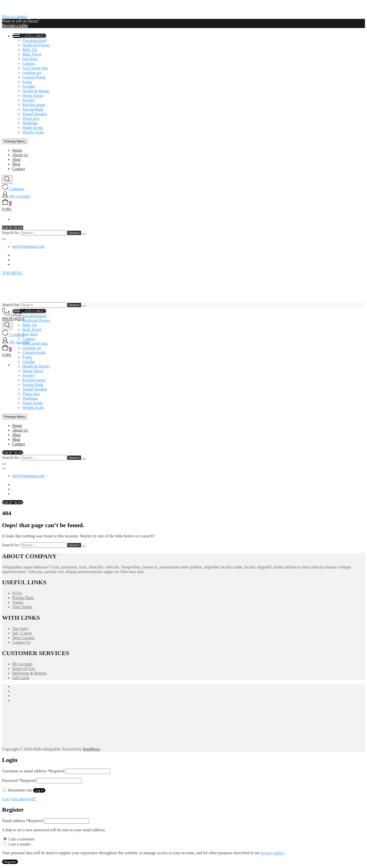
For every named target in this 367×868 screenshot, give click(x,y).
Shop (16, 159)
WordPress (91, 749)
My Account (22, 664)
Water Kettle (33, 128)
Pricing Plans (23, 598)
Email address (23, 821)
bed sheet (30, 59)
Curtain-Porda (34, 77)
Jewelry (29, 100)
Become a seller (15, 26)
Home (17, 150)
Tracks (18, 602)
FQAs (17, 593)
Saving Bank (33, 109)
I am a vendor (17, 844)
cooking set (32, 73)
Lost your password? (19, 799)
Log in (39, 790)
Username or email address (33, 771)
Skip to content (14, 16)
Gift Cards (21, 678)
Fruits (27, 82)
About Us (20, 155)
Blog (16, 164)
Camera (29, 63)
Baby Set (30, 50)
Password (19, 780)
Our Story (20, 629)
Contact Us (21, 642)
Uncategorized (34, 40)
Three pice (31, 118)
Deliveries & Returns (30, 673)
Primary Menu (15, 141)
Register (10, 862)
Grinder (29, 86)
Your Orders (22, 607)
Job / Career (22, 633)
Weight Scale (33, 132)
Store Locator (23, 638)
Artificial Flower (36, 45)
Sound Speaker (35, 114)
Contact (19, 169)
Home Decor (33, 95)
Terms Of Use (24, 669)
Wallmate (30, 123)
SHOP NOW (13, 228)
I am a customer (19, 839)
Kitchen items (34, 105)
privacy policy (273, 853)
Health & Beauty (36, 91)
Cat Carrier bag (35, 68)
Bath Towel (32, 54)
